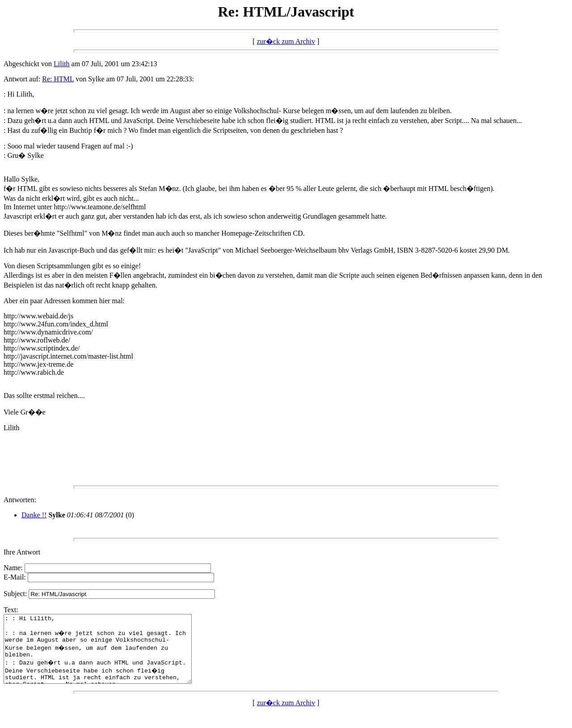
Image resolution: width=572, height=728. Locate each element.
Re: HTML (58, 79)
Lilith (62, 64)
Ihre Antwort (22, 552)
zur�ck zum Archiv (286, 41)
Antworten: (20, 500)
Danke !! (34, 515)
